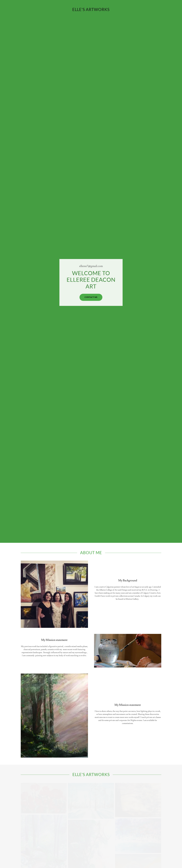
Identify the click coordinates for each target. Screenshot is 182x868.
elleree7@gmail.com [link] (91, 266)
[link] (91, 10)
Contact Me (91, 297)
